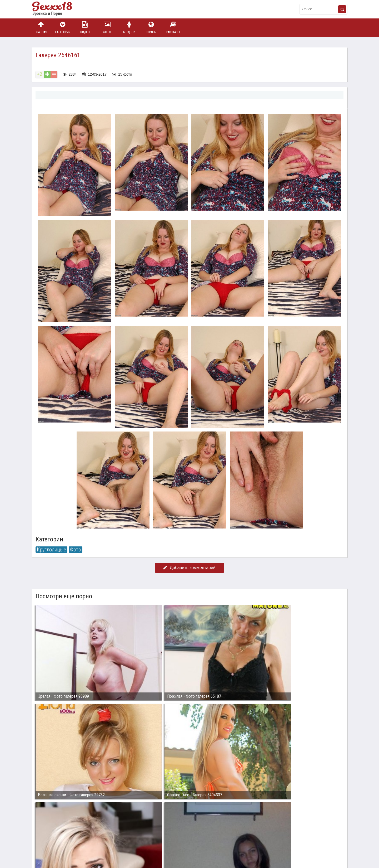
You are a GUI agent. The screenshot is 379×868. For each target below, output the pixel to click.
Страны (151, 28)
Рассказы (173, 28)
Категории (63, 28)
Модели (129, 28)
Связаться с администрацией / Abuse (64, 835)
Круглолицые (51, 550)
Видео (85, 28)
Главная (41, 28)
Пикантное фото (58, 9)
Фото (107, 28)
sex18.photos (88, 840)
